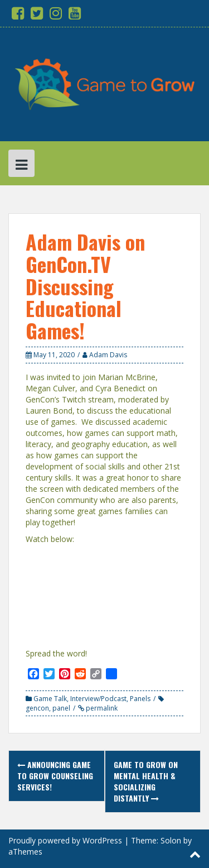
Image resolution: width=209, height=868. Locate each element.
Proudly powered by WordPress (65, 840)
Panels (140, 699)
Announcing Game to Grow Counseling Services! (55, 776)
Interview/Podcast (98, 699)
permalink (101, 708)
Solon (171, 840)
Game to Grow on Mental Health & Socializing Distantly (146, 781)
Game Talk (50, 699)
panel (61, 708)
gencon (37, 708)
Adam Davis (108, 355)
